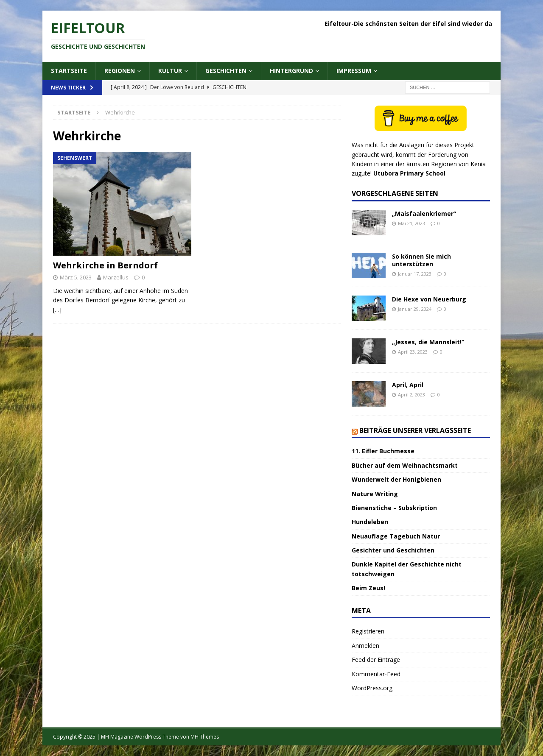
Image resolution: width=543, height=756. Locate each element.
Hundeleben (370, 522)
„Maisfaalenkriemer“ (424, 213)
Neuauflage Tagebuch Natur (396, 536)
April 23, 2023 (413, 352)
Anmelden (365, 646)
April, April (408, 385)
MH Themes (205, 737)
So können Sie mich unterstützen (421, 260)
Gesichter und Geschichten (393, 550)
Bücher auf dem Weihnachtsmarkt (405, 465)
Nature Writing (375, 494)
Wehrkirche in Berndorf (105, 265)
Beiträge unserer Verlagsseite (415, 430)
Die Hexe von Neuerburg (429, 299)
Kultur (170, 71)
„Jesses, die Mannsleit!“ (428, 342)
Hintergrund (291, 71)
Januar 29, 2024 (415, 309)
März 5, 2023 (76, 277)
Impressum (354, 71)
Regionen (120, 71)
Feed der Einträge (376, 660)
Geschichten (226, 71)
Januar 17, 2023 (415, 274)
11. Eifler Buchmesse (383, 451)
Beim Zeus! (368, 588)
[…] (57, 310)
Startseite (69, 71)
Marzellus (116, 277)
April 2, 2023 (411, 395)
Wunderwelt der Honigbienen (396, 479)
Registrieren (368, 631)
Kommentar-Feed (376, 674)
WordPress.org (372, 688)
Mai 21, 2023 (411, 223)
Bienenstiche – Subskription (394, 508)
